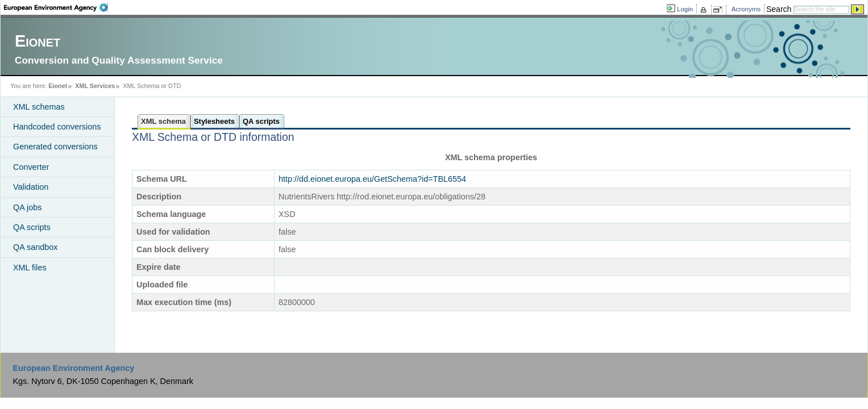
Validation (31, 187)
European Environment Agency (73, 368)
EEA (56, 7)
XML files (30, 268)
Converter (31, 167)
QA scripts (32, 227)
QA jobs (27, 207)
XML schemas (39, 107)
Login (685, 9)
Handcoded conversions (57, 127)
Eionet (58, 86)
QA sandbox (35, 247)
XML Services (95, 86)
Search (779, 9)
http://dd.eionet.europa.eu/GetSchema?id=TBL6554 (372, 179)
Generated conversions (55, 147)
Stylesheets (214, 121)
